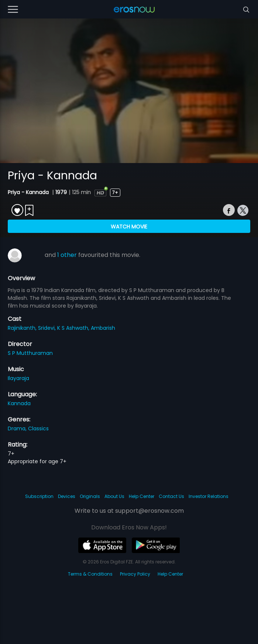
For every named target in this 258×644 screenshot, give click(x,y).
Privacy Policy (135, 574)
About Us (114, 496)
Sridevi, (48, 328)
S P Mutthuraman (30, 353)
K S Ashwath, (74, 328)
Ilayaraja (18, 378)
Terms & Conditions (90, 574)
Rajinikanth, (23, 328)
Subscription (39, 496)
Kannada (19, 403)
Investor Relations (209, 496)
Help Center (142, 496)
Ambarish (103, 328)
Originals (90, 496)
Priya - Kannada (29, 192)
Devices (67, 496)
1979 (61, 192)
